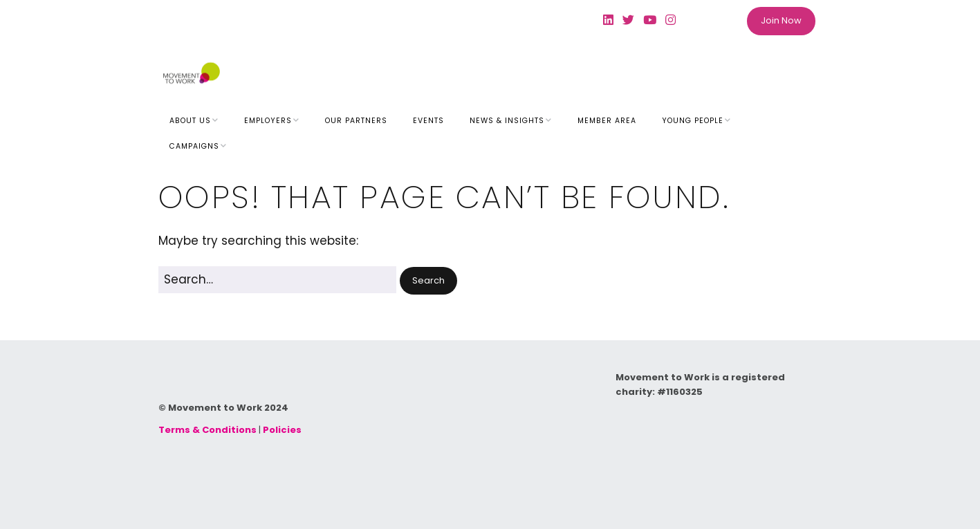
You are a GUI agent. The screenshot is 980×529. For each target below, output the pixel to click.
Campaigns (194, 146)
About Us (190, 121)
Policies (282, 430)
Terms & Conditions (207, 430)
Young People (693, 121)
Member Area (607, 121)
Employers (268, 121)
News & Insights (507, 121)
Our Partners (356, 121)
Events (428, 121)
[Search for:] (277, 280)
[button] (428, 281)
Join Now (781, 20)
